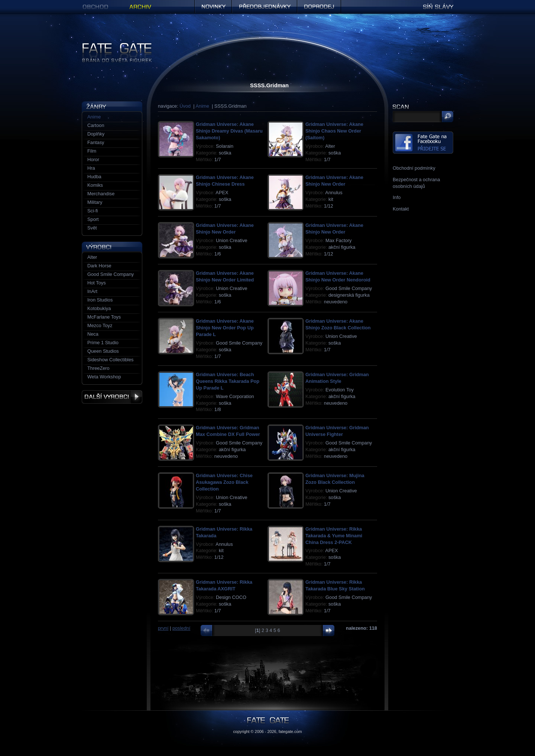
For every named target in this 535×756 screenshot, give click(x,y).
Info (397, 197)
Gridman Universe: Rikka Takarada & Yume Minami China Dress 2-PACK (334, 536)
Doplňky (96, 134)
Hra (91, 168)
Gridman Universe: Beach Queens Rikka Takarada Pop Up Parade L (228, 381)
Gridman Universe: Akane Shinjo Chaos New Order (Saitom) (334, 131)
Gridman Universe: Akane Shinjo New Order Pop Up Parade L (225, 328)
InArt (92, 291)
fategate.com (290, 731)
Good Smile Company (111, 274)
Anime (202, 106)
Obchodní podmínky (414, 168)
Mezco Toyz (100, 325)
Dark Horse (99, 266)
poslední (181, 628)
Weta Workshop (104, 377)
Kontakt (401, 209)
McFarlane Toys (104, 317)
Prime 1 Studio (103, 343)
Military (95, 202)
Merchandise (101, 194)
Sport (93, 219)
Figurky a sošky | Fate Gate (111, 45)
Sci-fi (93, 211)
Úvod (185, 106)
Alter (92, 257)
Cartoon (96, 125)
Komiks (95, 185)
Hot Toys (97, 283)
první (163, 628)
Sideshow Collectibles (110, 360)
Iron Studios (100, 300)
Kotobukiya (99, 308)
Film (92, 151)
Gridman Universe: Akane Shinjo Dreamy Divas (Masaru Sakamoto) (229, 131)
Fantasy (96, 142)
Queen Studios (103, 351)
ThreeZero (98, 368)
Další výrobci (112, 397)
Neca (93, 334)
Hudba (94, 177)
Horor (93, 159)
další (327, 630)
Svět (92, 228)
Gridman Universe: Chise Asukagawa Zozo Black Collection (224, 482)
